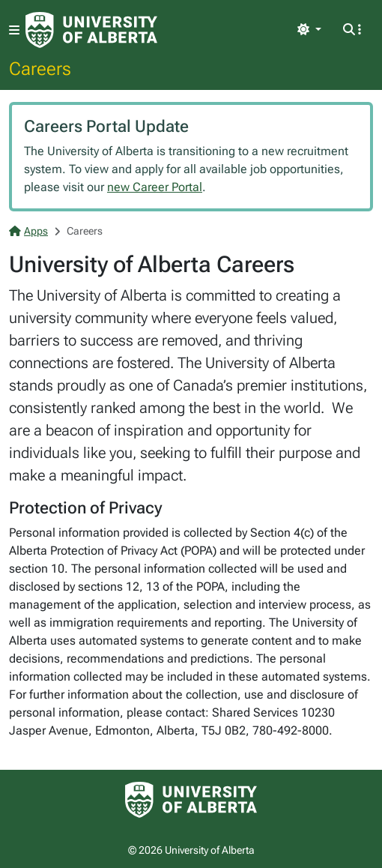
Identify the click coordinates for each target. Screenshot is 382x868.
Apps (28, 231)
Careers (40, 68)
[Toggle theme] (309, 30)
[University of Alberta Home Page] (91, 30)
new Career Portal (155, 187)
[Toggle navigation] (14, 30)
